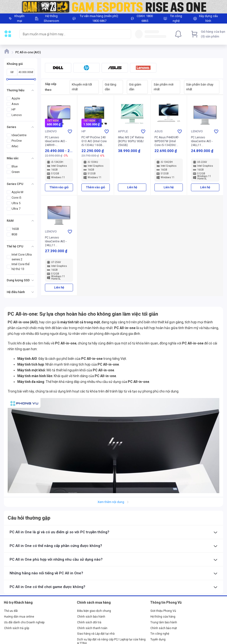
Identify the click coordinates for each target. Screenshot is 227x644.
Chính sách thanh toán (92, 628)
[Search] (126, 34)
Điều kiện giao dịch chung (94, 611)
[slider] (7, 79)
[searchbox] (71, 34)
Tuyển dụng (158, 639)
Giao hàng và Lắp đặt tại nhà (96, 634)
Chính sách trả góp (17, 628)
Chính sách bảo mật (164, 628)
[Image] (113, 7)
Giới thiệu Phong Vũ (163, 611)
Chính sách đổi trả (89, 622)
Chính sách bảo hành (91, 617)
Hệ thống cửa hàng (163, 617)
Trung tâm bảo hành (164, 622)
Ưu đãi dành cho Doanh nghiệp (24, 622)
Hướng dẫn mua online (19, 617)
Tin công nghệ (160, 634)
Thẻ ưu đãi (11, 611)
